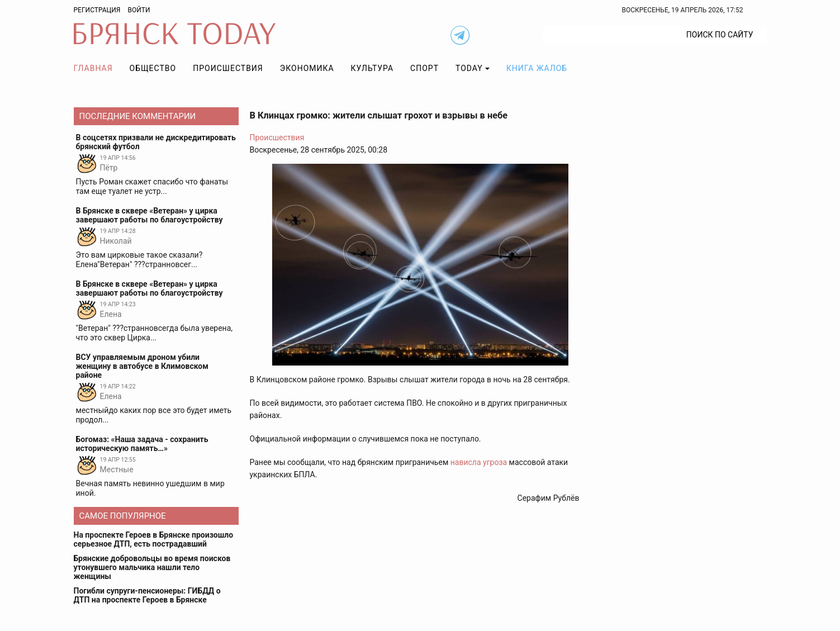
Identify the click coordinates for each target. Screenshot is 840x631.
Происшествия (228, 68)
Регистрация (97, 10)
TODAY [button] (469, 68)
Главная (93, 68)
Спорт (424, 68)
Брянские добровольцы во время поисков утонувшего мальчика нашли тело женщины (152, 567)
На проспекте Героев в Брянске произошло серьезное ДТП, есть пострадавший (154, 539)
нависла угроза (479, 462)
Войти (139, 10)
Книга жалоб (537, 68)
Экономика (307, 68)
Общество (153, 68)
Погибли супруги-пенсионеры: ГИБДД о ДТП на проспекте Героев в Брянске (147, 595)
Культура (372, 68)
